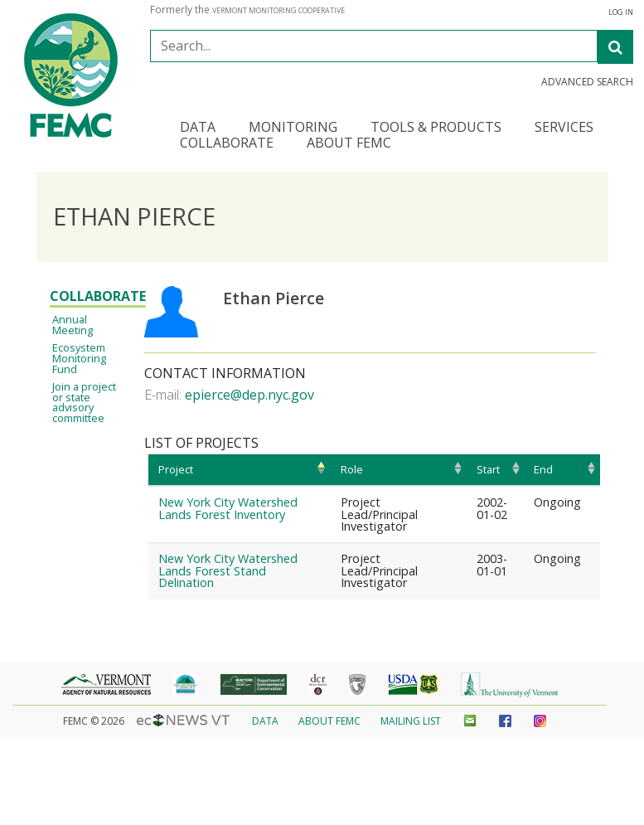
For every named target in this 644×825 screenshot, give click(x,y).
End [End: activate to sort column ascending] (543, 469)
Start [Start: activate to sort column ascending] (488, 469)
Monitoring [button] (293, 128)
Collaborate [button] (227, 144)
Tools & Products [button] (436, 128)
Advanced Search (587, 82)
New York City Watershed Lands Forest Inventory (228, 508)
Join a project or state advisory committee (84, 402)
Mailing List (411, 721)
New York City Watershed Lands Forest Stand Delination (228, 570)
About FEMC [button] (349, 144)
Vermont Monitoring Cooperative (278, 11)
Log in (621, 12)
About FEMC (329, 721)
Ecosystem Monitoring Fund (79, 358)
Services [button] (564, 128)
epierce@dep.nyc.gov (249, 395)
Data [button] (198, 128)
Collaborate (98, 296)
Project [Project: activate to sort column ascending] (176, 469)
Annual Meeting (73, 325)
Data (265, 721)
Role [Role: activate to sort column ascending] (352, 469)
